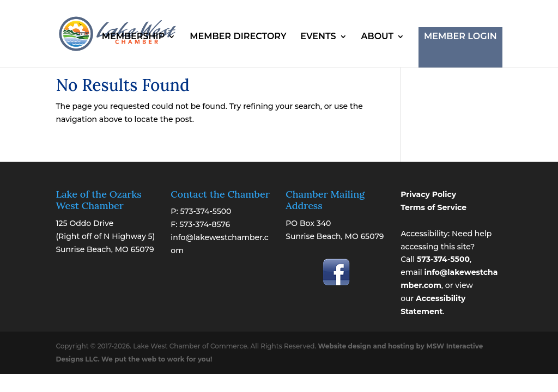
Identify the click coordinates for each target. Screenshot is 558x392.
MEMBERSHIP (134, 37)
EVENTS (318, 37)
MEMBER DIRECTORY (238, 37)
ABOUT (377, 37)
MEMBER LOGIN (460, 36)
